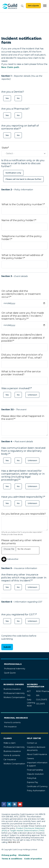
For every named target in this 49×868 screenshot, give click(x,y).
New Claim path (10, 67)
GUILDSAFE (42, 700)
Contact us (32, 743)
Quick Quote (10, 673)
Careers (30, 758)
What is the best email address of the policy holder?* (22, 257)
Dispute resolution (35, 774)
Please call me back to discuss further (23, 179)
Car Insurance (10, 760)
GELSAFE (41, 704)
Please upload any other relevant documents (21, 542)
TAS (29, 695)
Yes (7, 98)
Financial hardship (35, 770)
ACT (29, 691)
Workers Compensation (14, 697)
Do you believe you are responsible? (24, 514)
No (18, 98)
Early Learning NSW (31, 703)
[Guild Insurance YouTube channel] (20, 804)
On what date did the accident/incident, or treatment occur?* (21, 294)
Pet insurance (10, 727)
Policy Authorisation (36, 791)
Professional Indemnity (15, 669)
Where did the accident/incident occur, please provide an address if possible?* (23, 338)
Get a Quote (33, 6)
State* (5, 148)
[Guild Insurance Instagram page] (15, 804)
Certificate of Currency (37, 786)
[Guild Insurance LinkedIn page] (9, 804)
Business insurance (12, 689)
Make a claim (10, 743)
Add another (10, 559)
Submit (7, 647)
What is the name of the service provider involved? (21, 373)
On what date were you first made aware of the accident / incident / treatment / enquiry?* (23, 316)
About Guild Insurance (37, 754)
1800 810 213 (14, 842)
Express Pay (32, 782)
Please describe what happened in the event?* (23, 417)
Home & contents (12, 722)
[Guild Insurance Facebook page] (4, 804)
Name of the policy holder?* (19, 220)
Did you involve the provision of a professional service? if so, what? (22, 356)
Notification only (13, 173)
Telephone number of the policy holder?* (22, 238)
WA (38, 695)
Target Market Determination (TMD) (27, 831)
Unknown (32, 395)
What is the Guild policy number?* (23, 204)
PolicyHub (32, 778)
